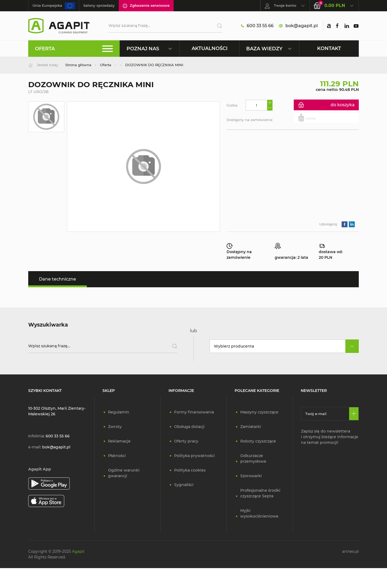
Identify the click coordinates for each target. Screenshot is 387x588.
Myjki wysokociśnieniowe (259, 513)
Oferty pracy (186, 441)
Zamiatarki (251, 427)
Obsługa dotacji (189, 427)
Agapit (78, 551)
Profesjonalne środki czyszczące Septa (260, 493)
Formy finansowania (194, 412)
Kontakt (329, 48)
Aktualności (210, 48)
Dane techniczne (58, 279)
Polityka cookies (190, 470)
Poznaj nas (150, 49)
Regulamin (119, 412)
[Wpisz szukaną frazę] (103, 346)
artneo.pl (350, 551)
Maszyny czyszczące (259, 412)
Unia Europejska (54, 6)
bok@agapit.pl (298, 26)
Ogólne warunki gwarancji (124, 473)
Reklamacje (119, 441)
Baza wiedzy (269, 49)
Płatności (117, 456)
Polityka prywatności (194, 456)
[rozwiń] (352, 346)
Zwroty (115, 427)
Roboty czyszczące (258, 441)
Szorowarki (251, 476)
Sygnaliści (184, 485)
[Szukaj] (218, 26)
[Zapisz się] (354, 414)
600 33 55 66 (257, 26)
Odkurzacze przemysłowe (253, 458)
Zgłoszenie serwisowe (146, 6)
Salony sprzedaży (99, 5)
